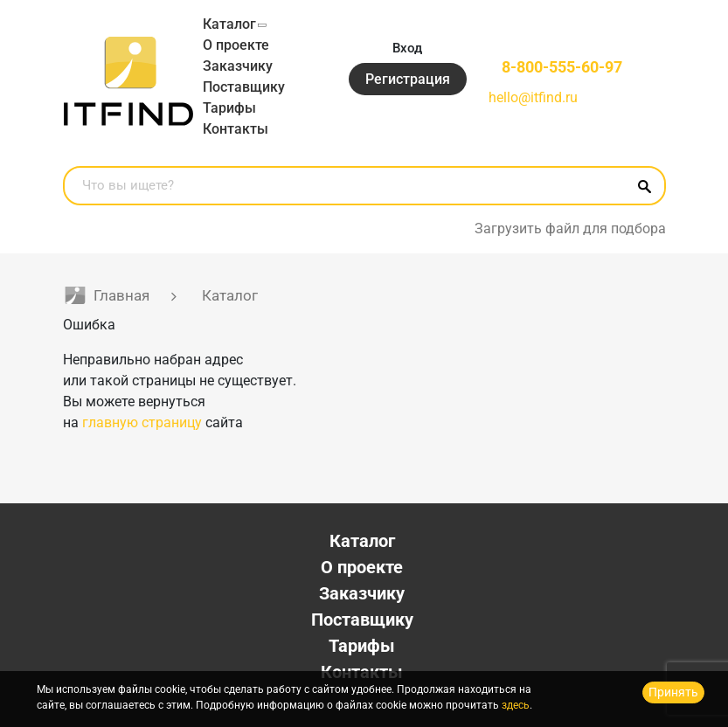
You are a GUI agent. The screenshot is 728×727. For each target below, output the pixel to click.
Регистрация (408, 79)
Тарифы (229, 108)
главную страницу (142, 422)
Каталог (229, 24)
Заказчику (238, 66)
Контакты (236, 129)
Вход (407, 48)
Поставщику (244, 87)
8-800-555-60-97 (562, 67)
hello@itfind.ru (533, 97)
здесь (516, 705)
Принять (673, 692)
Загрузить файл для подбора (570, 228)
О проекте (236, 45)
